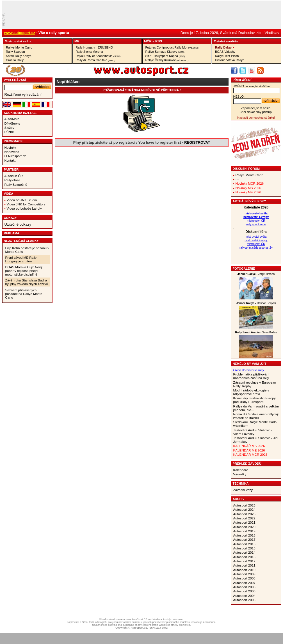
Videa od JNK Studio (22, 200)
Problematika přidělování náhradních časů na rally (251, 376)
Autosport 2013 (244, 557)
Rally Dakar (223, 47)
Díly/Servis (12, 123)
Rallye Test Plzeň (227, 56)
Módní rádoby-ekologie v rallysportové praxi (251, 392)
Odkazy (11, 218)
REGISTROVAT (197, 142)
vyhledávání (15, 80)
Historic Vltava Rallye (230, 60)
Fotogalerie (244, 269)
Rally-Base (12, 180)
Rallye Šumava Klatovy (165, 52)
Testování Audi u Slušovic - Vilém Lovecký (253, 432)
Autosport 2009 (244, 574)
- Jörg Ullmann (256, 274)
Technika (241, 483)
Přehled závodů (247, 464)
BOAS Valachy (225, 52)
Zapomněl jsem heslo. (256, 108)
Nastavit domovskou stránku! (256, 118)
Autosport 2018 (244, 535)
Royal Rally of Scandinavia (98, 56)
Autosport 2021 (244, 522)
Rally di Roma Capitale (95, 60)
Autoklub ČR (14, 176)
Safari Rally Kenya (19, 56)
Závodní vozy (243, 490)
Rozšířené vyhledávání (23, 94)
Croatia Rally (15, 60)
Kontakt (10, 160)
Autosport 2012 (244, 561)
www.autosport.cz (20, 33)
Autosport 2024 (244, 509)
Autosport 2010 (244, 570)
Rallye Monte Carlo (19, 47)
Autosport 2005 (244, 591)
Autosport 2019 (244, 531)
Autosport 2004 (244, 596)
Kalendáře (241, 470)
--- (237, 179)
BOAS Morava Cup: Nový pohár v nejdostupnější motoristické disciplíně (24, 271)
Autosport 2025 (244, 505)
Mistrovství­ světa (18, 41)
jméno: (252, 86)
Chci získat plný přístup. (256, 112)
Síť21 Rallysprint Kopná (165, 56)
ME (77, 41)
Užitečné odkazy (18, 224)
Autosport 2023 (244, 514)
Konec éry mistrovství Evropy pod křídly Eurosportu (255, 400)
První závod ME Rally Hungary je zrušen (21, 259)
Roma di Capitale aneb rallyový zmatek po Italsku (256, 416)
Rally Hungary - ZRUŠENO (94, 47)
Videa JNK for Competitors (26, 204)
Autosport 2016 (244, 544)
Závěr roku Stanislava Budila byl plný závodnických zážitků (27, 282)
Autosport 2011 (244, 565)
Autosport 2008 (244, 578)
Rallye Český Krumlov (167, 60)
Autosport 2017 (244, 539)
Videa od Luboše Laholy (24, 208)
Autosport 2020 (244, 527)
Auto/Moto (12, 119)
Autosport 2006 (244, 587)
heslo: (239, 97)
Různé (9, 132)
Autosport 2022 (244, 518)
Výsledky (240, 474)
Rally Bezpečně (16, 185)
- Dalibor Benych (256, 303)
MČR (148, 41)
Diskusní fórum (246, 169)
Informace (13, 141)
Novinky (10, 147)
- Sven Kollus (256, 332)
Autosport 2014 (244, 552)
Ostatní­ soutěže (226, 41)
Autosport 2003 (244, 600)
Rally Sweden (15, 52)
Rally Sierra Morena (89, 52)
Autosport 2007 (244, 583)
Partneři (12, 169)
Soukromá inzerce (20, 113)
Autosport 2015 (244, 548)
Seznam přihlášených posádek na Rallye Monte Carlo (24, 294)
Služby (9, 128)
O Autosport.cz (15, 156)
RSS (159, 41)
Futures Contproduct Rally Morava (172, 47)
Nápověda (12, 152)
